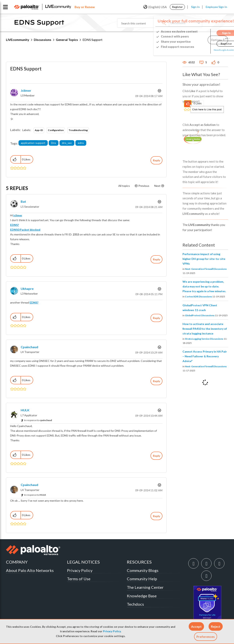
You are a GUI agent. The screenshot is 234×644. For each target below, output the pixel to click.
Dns (54, 143)
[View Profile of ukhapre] (27, 289)
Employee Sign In (216, 7)
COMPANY (17, 562)
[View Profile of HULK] (25, 410)
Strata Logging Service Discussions (204, 339)
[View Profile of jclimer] (26, 90)
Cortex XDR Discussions (198, 296)
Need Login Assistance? (210, 50)
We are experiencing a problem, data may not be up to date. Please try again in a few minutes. (204, 286)
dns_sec (67, 143)
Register (177, 7)
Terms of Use (79, 579)
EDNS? (15, 225)
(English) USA (155, 7)
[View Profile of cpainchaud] (29, 347)
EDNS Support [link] (92, 40)
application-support (33, 143)
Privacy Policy (112, 631)
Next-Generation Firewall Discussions (206, 269)
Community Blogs (143, 570)
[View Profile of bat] (23, 201)
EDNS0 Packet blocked (25, 230)
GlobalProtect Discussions (200, 315)
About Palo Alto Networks (30, 570)
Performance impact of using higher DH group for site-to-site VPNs (204, 259)
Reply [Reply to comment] (156, 259)
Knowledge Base (142, 596)
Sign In (195, 7)
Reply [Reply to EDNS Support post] (156, 160)
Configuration (56, 130)
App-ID (39, 130)
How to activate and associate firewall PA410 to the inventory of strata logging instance (205, 329)
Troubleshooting (78, 130)
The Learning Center (145, 587)
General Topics (67, 40)
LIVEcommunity (18, 40)
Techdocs (135, 604)
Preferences (206, 637)
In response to (38, 420)
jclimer (18, 215)
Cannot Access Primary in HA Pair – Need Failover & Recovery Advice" (205, 356)
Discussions (43, 40)
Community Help (142, 579)
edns (81, 143)
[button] (196, 626)
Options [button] (159, 91)
